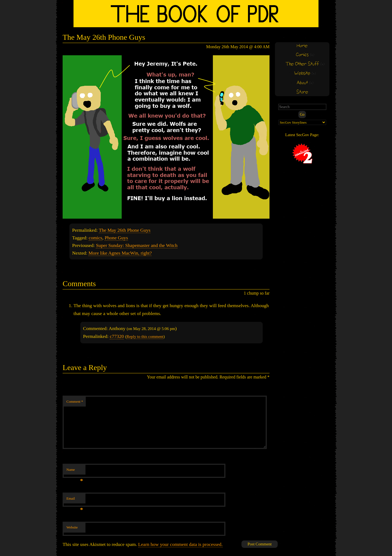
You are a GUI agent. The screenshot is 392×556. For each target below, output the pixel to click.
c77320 (117, 336)
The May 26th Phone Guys (125, 230)
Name (75, 471)
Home (302, 46)
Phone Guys (116, 238)
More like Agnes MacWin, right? (120, 253)
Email (75, 500)
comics (96, 238)
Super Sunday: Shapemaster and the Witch (137, 245)
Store (302, 92)
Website (72, 527)
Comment (75, 401)
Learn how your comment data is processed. (180, 544)
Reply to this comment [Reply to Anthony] (145, 337)
